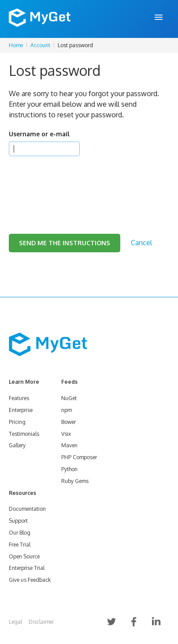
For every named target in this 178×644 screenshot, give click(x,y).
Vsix (66, 434)
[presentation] (76, 184)
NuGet (69, 398)
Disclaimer (41, 622)
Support (18, 521)
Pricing (17, 422)
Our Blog (20, 533)
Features (19, 398)
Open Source (24, 556)
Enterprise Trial (27, 568)
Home (16, 45)
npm (67, 410)
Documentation (27, 509)
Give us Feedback (30, 580)
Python (69, 469)
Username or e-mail (39, 134)
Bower (69, 422)
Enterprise (21, 410)
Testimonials (24, 434)
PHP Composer (79, 457)
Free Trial (20, 545)
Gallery (17, 445)
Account (40, 45)
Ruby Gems (75, 481)
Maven (69, 445)
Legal (15, 622)
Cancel (141, 243)
